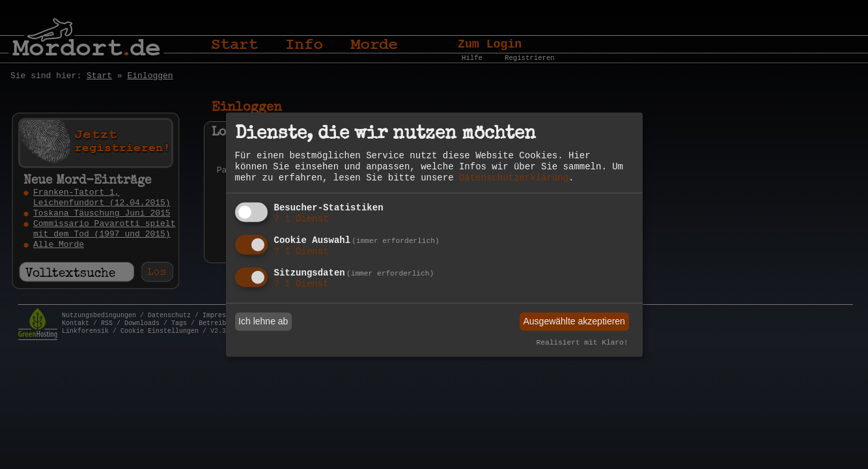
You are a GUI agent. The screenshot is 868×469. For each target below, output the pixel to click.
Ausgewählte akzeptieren (574, 321)
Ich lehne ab (263, 321)
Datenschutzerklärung (514, 178)
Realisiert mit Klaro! (582, 343)
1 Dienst (301, 219)
